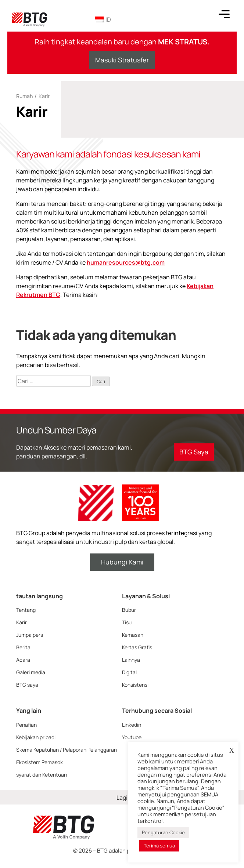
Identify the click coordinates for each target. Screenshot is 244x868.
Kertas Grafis (137, 647)
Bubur (129, 610)
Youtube (132, 737)
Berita (23, 647)
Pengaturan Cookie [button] (163, 832)
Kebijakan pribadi (36, 737)
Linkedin (132, 725)
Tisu (127, 622)
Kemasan (133, 635)
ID (103, 19)
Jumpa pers (30, 635)
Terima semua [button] (159, 846)
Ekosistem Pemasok (40, 762)
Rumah (24, 96)
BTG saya (27, 685)
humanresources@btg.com (126, 262)
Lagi (122, 798)
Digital (129, 672)
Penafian (26, 725)
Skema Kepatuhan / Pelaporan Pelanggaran (67, 750)
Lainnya (131, 660)
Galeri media (31, 672)
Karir (21, 622)
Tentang (26, 610)
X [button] (232, 751)
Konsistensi (135, 685)
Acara (23, 660)
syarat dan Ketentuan (42, 775)
